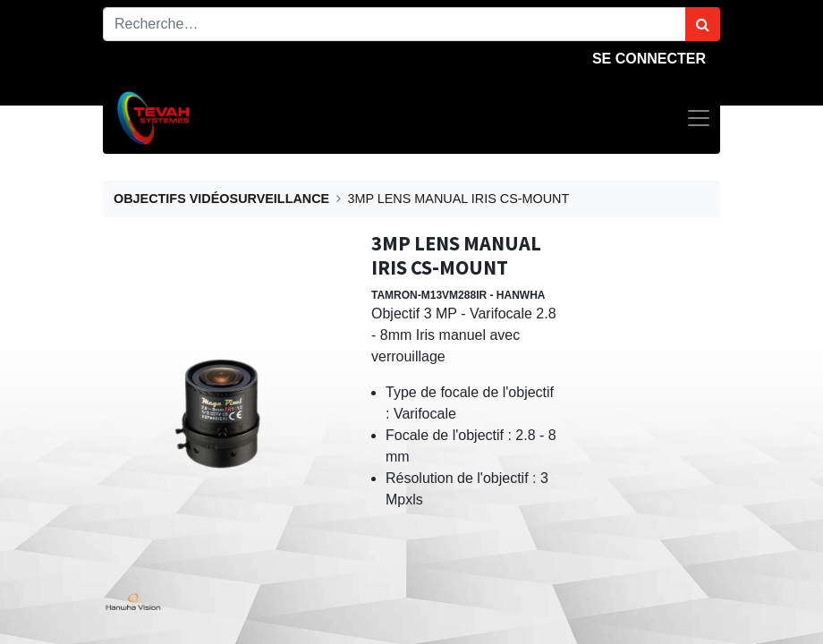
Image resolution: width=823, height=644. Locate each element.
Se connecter (649, 59)
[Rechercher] (703, 24)
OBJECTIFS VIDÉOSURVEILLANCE (221, 199)
